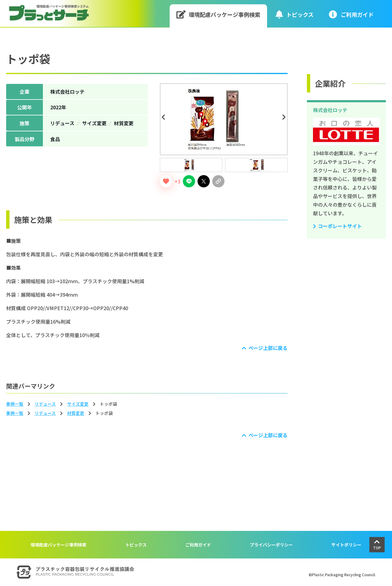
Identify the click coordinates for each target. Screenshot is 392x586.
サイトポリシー (346, 545)
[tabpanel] (224, 119)
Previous (164, 117)
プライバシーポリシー (271, 545)
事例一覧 (15, 404)
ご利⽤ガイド (351, 14)
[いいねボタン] (166, 181)
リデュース (45, 404)
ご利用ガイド (198, 545)
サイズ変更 (78, 404)
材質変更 (76, 413)
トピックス (295, 14)
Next (285, 117)
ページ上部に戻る (268, 348)
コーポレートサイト (340, 226)
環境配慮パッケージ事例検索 (219, 14)
